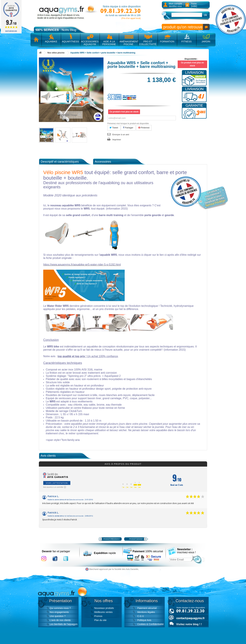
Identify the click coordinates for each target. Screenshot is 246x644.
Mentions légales (146, 612)
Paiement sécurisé (147, 608)
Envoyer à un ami (121, 135)
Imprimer (117, 140)
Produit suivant (136, 539)
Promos (98, 616)
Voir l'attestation (57, 483)
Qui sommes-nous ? (60, 608)
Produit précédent (112, 539)
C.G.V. (141, 616)
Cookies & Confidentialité (150, 624)
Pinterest (144, 128)
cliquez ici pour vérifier (150, 569)
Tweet (114, 128)
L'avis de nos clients (60, 620)
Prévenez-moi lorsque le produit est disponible (128, 123)
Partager (128, 128)
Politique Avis (144, 620)
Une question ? (58, 616)
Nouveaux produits (104, 608)
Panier (194, 5)
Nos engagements (59, 612)
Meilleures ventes (103, 612)
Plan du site (100, 620)
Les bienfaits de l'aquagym (64, 624)
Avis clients (48, 456)
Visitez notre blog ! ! (189, 624)
